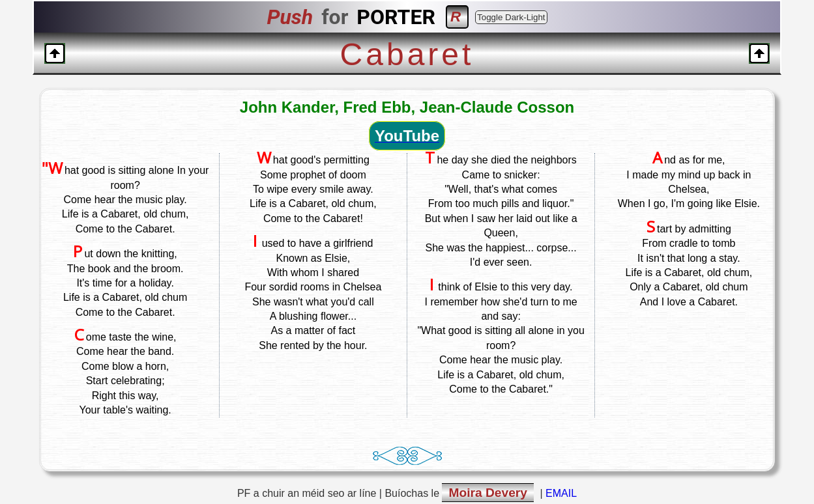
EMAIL (561, 493)
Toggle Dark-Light (511, 17)
